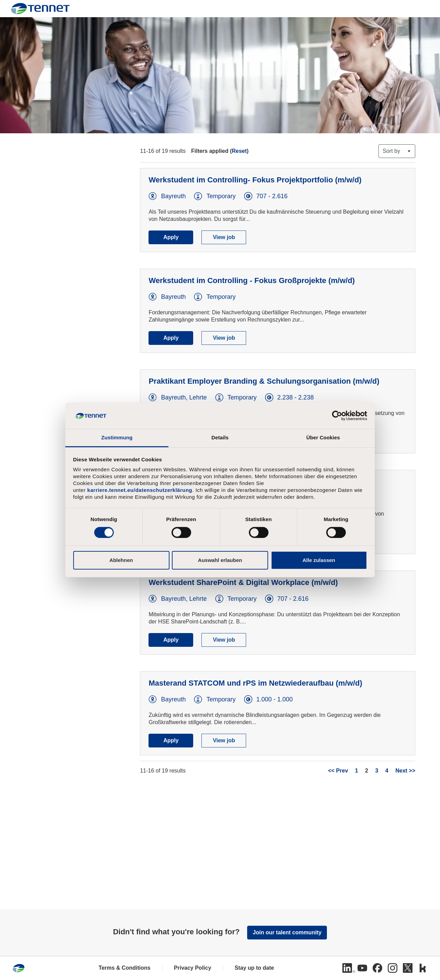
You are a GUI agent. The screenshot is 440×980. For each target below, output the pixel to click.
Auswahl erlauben (220, 560)
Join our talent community (287, 932)
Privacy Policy (193, 968)
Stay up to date (254, 968)
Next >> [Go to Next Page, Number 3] (405, 771)
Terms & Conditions (125, 968)
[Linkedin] (347, 968)
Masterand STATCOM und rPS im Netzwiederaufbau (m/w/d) (255, 683)
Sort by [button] (391, 151)
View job (224, 237)
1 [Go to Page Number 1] (357, 771)
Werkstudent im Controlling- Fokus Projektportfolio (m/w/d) (255, 180)
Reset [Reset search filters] (239, 151)
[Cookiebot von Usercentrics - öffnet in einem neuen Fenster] (337, 416)
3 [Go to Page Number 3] (377, 771)
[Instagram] (393, 968)
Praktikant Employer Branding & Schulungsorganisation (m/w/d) (264, 381)
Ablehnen (121, 560)
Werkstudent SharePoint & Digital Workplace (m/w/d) (243, 582)
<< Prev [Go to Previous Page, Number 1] (338, 771)
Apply (171, 237)
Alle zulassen (319, 560)
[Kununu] (423, 968)
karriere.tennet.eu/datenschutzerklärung (140, 490)
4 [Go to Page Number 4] (387, 771)
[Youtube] (362, 968)
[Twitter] (408, 968)
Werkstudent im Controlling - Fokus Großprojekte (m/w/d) (252, 280)
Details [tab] (220, 437)
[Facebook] (377, 968)
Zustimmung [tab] (117, 437)
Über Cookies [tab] (323, 437)
